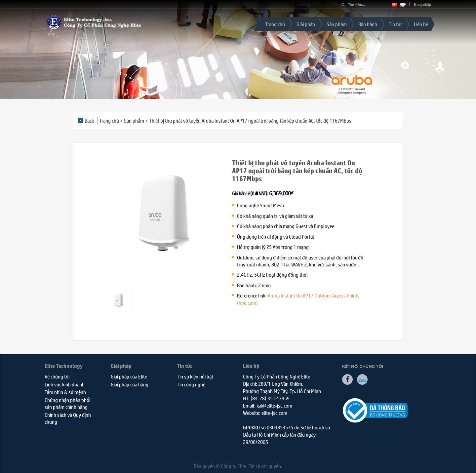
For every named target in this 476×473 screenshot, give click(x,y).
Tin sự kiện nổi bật (195, 376)
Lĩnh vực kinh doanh (65, 384)
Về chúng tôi (57, 376)
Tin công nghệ (191, 384)
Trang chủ (275, 24)
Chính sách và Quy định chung (68, 418)
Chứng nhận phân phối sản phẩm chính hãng (67, 403)
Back (86, 120)
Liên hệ (421, 24)
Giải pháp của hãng (130, 384)
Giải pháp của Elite (129, 376)
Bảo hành (368, 24)
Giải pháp (306, 24)
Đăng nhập (423, 4)
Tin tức (396, 24)
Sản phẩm (337, 24)
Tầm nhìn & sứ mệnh (65, 392)
